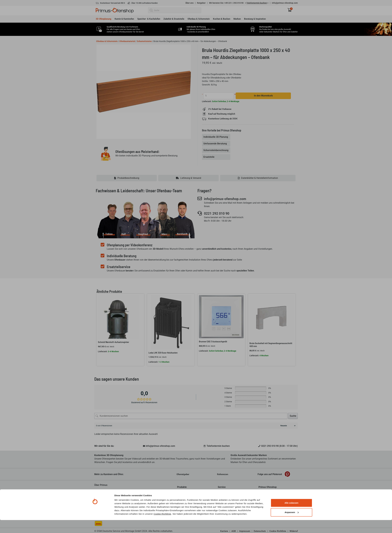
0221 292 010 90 (218, 214)
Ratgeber (201, 3)
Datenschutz (260, 531)
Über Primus (101, 485)
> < (257, 3)
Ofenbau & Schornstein (107, 41)
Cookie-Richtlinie (162, 300)
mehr (155, 498)
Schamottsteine (144, 41)
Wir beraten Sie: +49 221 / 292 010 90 (226, 3)
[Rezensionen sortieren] (288, 426)
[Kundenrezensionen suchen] (191, 416)
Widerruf (294, 531)
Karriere (224, 531)
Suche (293, 416)
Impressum (245, 531)
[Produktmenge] (219, 96)
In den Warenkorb (263, 96)
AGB (234, 531)
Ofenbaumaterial (127, 41)
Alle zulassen (291, 288)
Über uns (189, 3)
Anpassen (292, 298)
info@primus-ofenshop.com (285, 3)
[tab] (216, 137)
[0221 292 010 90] (200, 213)
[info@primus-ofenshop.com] (200, 199)
